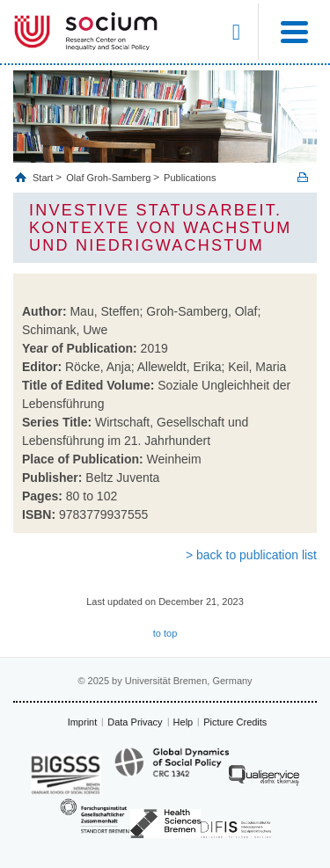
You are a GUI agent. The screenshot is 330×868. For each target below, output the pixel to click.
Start (44, 178)
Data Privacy (135, 722)
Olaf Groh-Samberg (108, 178)
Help (183, 722)
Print (303, 177)
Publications (190, 178)
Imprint (83, 722)
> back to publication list (251, 555)
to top (165, 633)
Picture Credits (235, 722)
